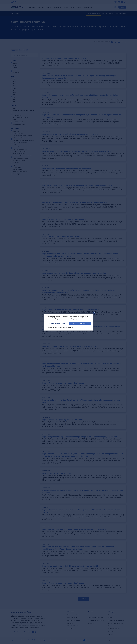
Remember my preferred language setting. (61, 327)
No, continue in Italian (57, 323)
